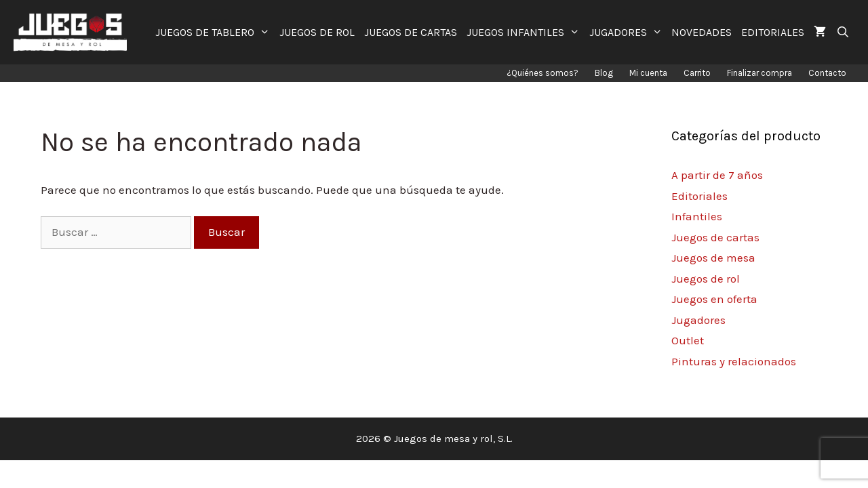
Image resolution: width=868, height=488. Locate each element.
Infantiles (697, 216)
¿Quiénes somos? (542, 73)
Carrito (697, 73)
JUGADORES (628, 32)
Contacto (827, 73)
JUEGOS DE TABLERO (215, 32)
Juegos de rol (706, 279)
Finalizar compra (759, 73)
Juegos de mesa (713, 258)
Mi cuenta (648, 73)
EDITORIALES (773, 32)
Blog (604, 73)
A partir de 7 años (717, 175)
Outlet (688, 340)
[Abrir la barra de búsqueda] (843, 32)
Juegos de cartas (715, 237)
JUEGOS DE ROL (317, 32)
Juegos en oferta (714, 299)
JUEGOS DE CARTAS (411, 32)
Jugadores (698, 320)
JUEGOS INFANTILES (526, 32)
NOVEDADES (702, 32)
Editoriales (699, 196)
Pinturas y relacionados (734, 361)
